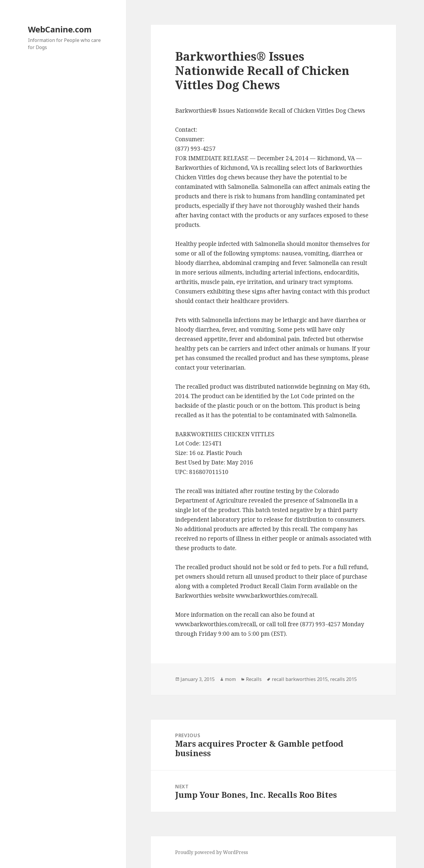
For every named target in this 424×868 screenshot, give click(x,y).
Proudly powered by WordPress (212, 852)
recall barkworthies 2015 (300, 679)
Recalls (254, 679)
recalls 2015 (343, 679)
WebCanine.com (60, 29)
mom (230, 679)
